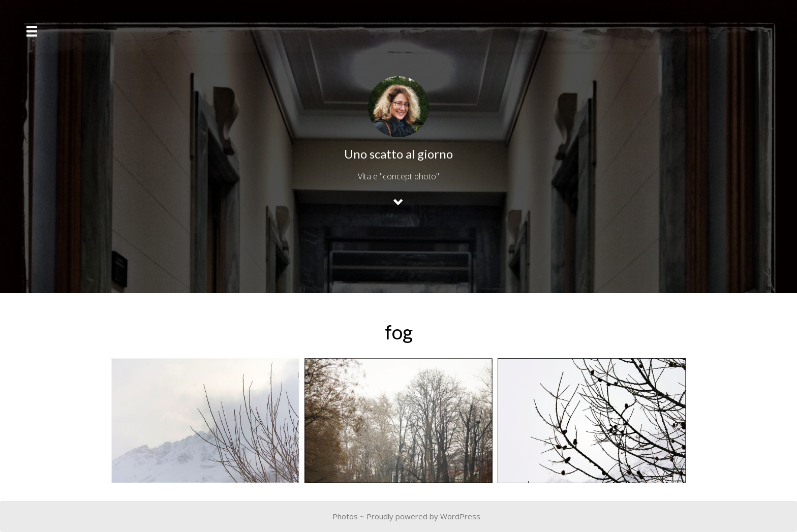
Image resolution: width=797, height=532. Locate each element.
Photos (345, 516)
